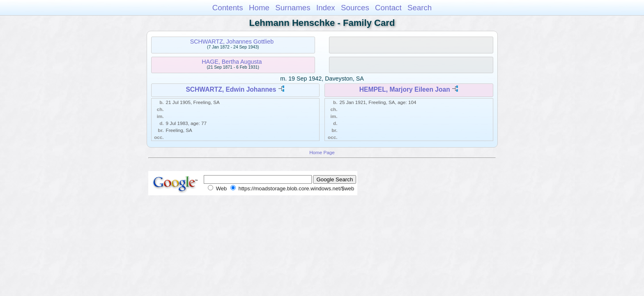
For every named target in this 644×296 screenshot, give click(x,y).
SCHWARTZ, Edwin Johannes (231, 89)
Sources (355, 8)
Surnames (293, 8)
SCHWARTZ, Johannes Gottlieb (232, 42)
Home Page (322, 152)
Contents (228, 8)
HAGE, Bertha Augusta (232, 62)
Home (259, 8)
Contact (388, 8)
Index (326, 8)
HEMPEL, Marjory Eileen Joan (405, 89)
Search (420, 8)
